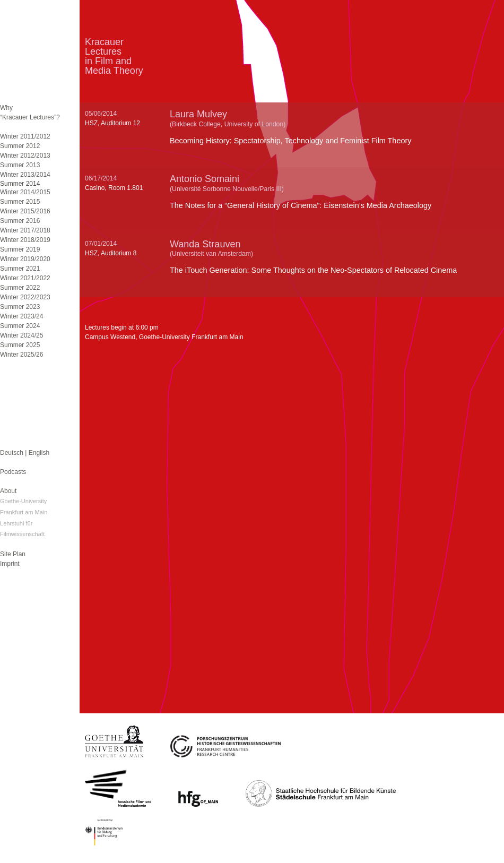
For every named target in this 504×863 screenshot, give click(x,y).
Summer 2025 (20, 345)
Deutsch (12, 453)
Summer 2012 (20, 146)
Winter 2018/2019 (25, 240)
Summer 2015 (20, 202)
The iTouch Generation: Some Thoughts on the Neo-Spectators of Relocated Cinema (313, 270)
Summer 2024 (20, 326)
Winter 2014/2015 (25, 192)
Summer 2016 (20, 221)
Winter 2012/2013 (25, 156)
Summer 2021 (20, 269)
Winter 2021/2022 (25, 278)
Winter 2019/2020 (25, 259)
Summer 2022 (20, 288)
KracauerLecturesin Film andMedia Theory (114, 56)
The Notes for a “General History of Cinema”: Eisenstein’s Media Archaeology (301, 205)
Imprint (10, 564)
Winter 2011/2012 (25, 136)
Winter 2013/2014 (25, 175)
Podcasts (13, 472)
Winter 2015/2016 (25, 211)
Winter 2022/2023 (25, 297)
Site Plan (13, 554)
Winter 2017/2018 (25, 230)
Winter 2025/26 (21, 355)
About (8, 491)
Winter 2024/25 (21, 335)
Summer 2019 (20, 249)
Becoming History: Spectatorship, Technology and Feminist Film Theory (290, 141)
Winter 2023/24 (21, 316)
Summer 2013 (20, 165)
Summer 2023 (20, 307)
